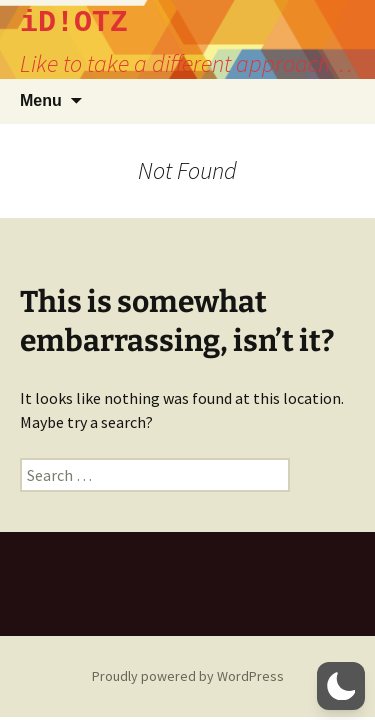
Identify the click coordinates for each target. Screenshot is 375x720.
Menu (41, 100)
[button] (341, 686)
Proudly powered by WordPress (188, 676)
